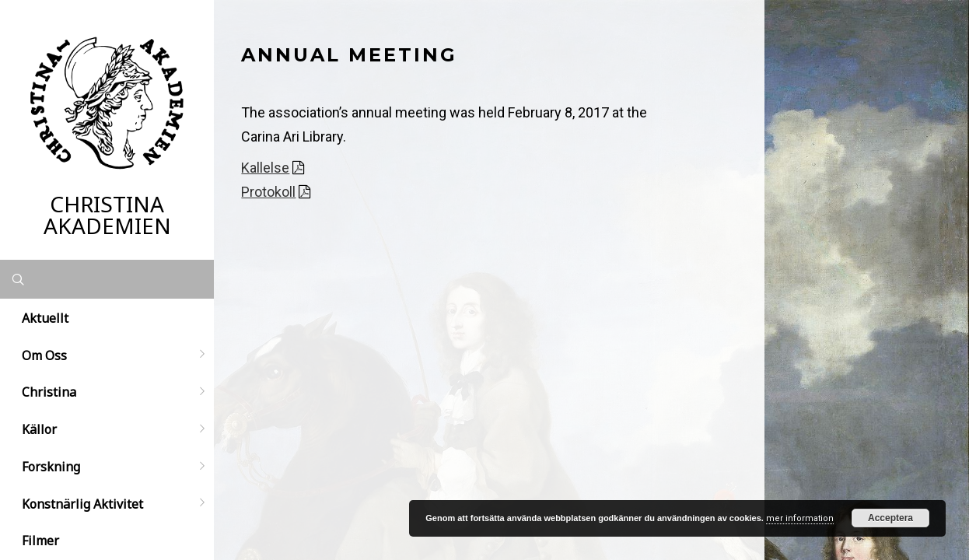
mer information (800, 518)
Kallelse (265, 168)
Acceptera (890, 518)
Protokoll (268, 192)
